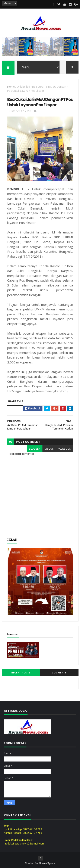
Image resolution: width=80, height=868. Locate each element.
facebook (64, 449)
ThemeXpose (47, 863)
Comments (59, 673)
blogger (35, 449)
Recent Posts (21, 673)
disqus (49, 449)
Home (11, 87)
